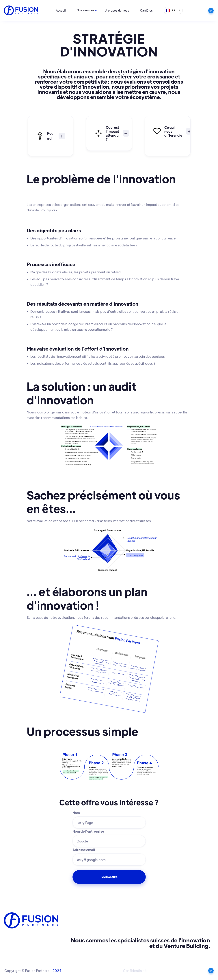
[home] (21, 11)
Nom (76, 813)
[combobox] (173, 10)
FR (170, 10)
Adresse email (84, 850)
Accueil (61, 11)
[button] (85, 10)
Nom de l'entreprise (88, 831)
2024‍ (57, 971)
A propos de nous (117, 11)
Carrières (146, 11)
